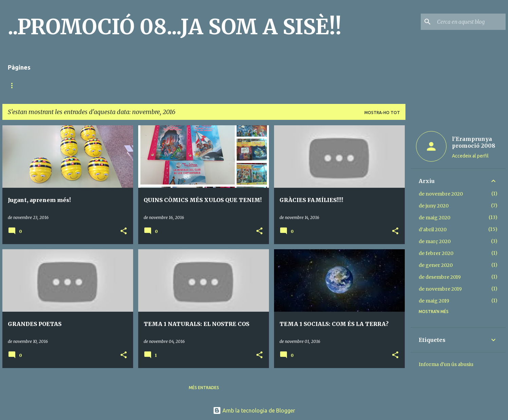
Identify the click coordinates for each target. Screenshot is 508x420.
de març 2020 (435, 241)
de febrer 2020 (436, 253)
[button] (124, 231)
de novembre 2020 (441, 194)
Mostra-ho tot (382, 113)
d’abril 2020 (433, 230)
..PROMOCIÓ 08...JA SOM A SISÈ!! (175, 27)
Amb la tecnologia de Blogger (254, 410)
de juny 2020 (434, 206)
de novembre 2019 (440, 289)
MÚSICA (62, 85)
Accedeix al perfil (470, 156)
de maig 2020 (434, 218)
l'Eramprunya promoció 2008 (474, 142)
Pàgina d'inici (23, 85)
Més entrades (204, 388)
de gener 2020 (436, 265)
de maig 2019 (434, 301)
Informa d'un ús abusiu (446, 364)
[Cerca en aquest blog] (470, 22)
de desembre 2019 (440, 277)
